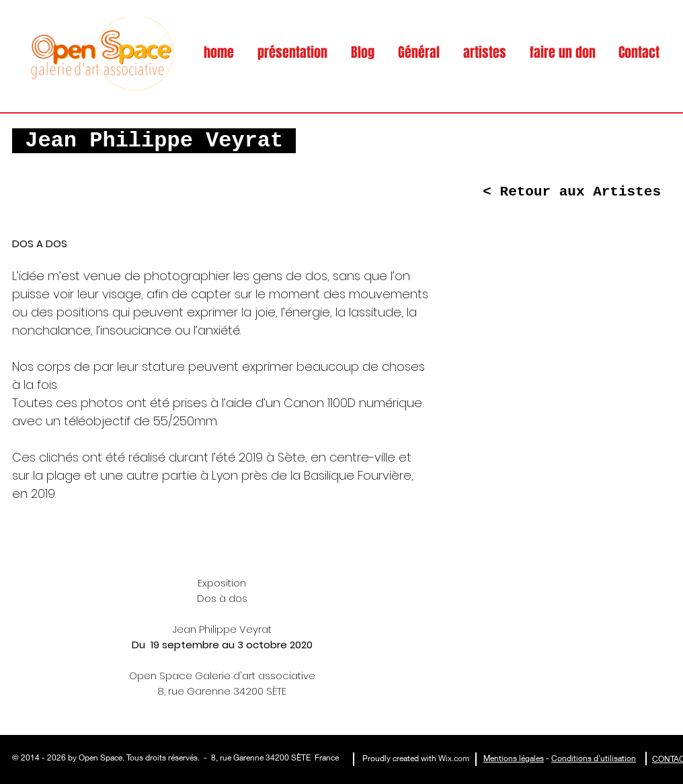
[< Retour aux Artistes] (572, 192)
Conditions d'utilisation (594, 758)
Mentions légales (514, 758)
